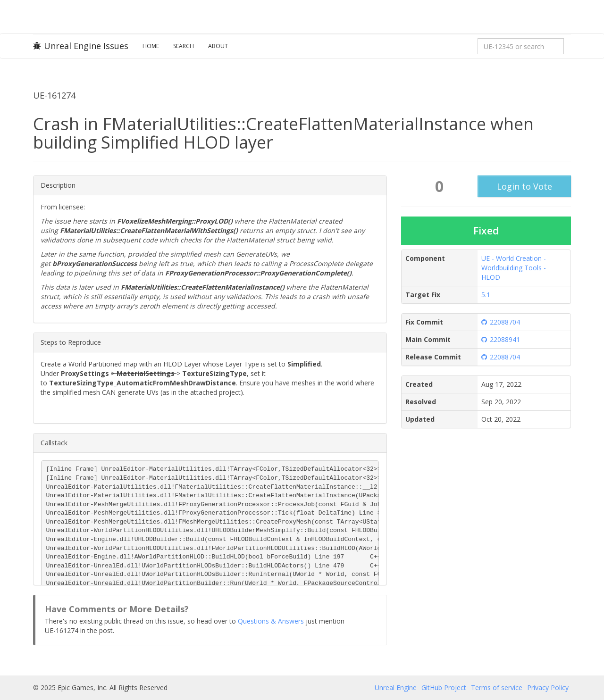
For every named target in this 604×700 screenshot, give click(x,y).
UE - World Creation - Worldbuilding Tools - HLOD (514, 268)
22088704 (501, 322)
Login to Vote (524, 186)
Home (151, 46)
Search (184, 46)
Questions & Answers (271, 621)
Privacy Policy (548, 687)
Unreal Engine (396, 687)
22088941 (501, 339)
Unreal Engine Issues (81, 46)
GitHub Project (444, 687)
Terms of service (497, 687)
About (218, 46)
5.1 (486, 295)
